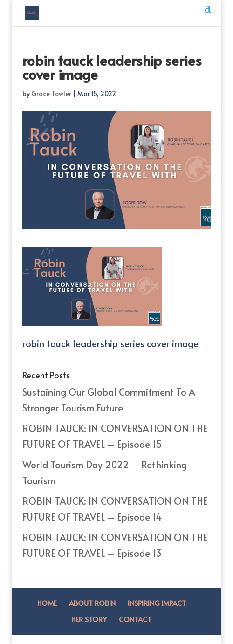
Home (47, 603)
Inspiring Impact (157, 603)
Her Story (89, 619)
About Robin (92, 603)
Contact (135, 619)
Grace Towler (51, 93)
